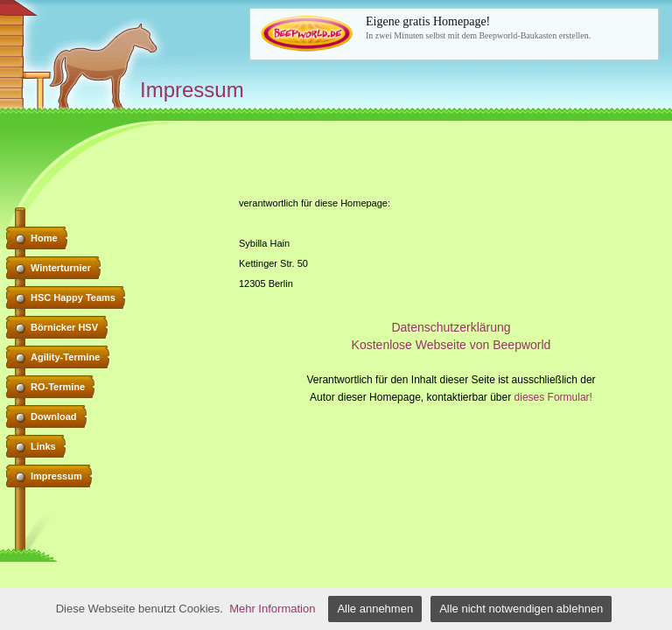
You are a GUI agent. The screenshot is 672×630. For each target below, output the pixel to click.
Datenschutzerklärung (451, 327)
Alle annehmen (375, 609)
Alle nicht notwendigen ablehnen (521, 609)
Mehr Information (272, 609)
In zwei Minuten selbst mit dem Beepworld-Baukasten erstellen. (507, 27)
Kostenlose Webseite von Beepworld (451, 345)
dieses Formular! (553, 397)
